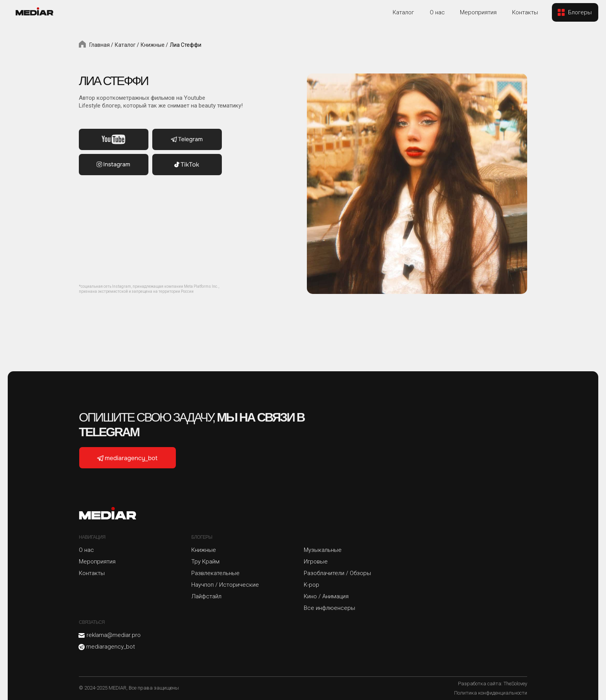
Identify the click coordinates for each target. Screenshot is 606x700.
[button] (575, 12)
